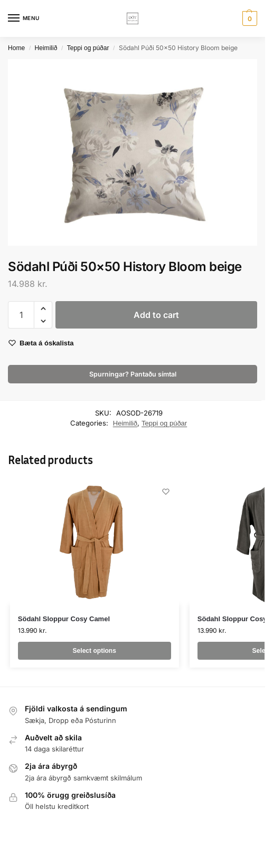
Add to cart (156, 315)
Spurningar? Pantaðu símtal (133, 374)
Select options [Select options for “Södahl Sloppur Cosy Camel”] (95, 651)
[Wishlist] (166, 491)
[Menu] (24, 18)
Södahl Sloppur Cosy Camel (64, 619)
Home (16, 48)
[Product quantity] (21, 315)
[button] (248, 18)
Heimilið (46, 48)
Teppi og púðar (88, 48)
